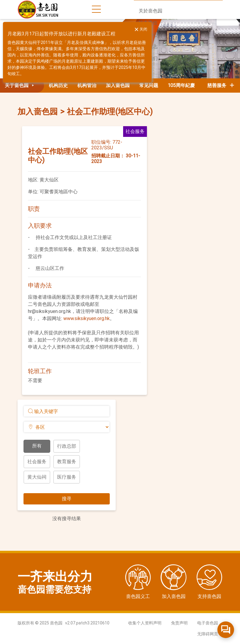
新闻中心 (148, 35)
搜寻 (67, 499)
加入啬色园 (118, 85)
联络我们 (148, 58)
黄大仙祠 (37, 477)
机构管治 (87, 85)
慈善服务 (221, 85)
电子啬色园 (208, 623)
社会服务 (37, 462)
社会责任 (148, 23)
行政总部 (67, 446)
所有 (37, 446)
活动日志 (148, 46)
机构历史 (58, 85)
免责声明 (179, 623)
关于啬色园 (21, 85)
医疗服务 (67, 477)
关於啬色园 (150, 11)
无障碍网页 (208, 634)
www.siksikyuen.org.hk (87, 318)
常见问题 (149, 85)
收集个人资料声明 (145, 623)
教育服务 (67, 462)
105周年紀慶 (181, 85)
